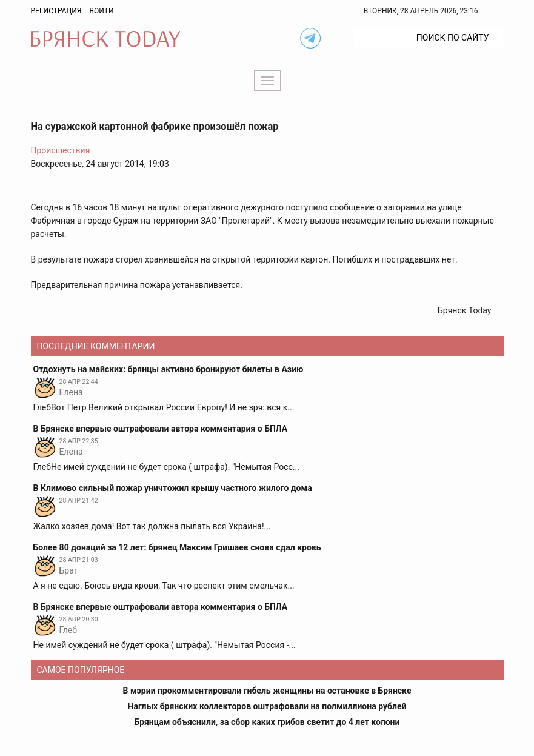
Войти (101, 11)
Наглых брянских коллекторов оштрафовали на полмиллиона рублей (267, 706)
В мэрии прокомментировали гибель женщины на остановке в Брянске (267, 691)
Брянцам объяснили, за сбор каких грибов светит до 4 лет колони (267, 722)
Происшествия (61, 150)
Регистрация (56, 11)
